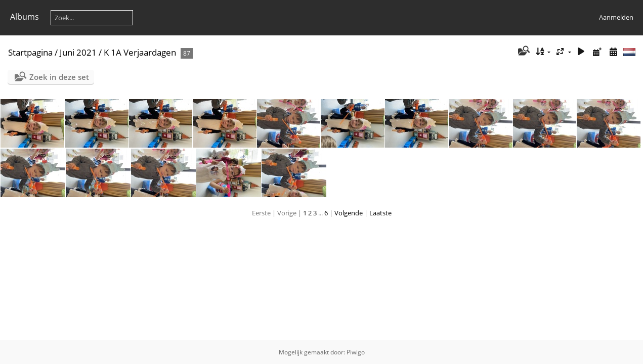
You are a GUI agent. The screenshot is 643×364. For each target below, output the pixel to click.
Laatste (380, 213)
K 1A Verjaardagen (140, 52)
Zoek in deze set (59, 77)
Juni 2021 (78, 52)
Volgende (349, 213)
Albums (25, 17)
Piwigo (356, 352)
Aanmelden (616, 17)
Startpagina (30, 52)
